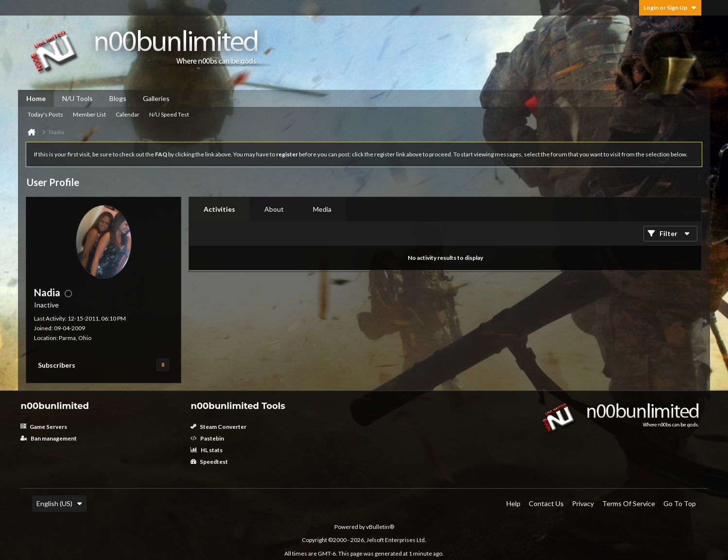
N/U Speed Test (169, 114)
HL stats (207, 450)
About (274, 209)
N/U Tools (78, 98)
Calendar (128, 114)
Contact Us (546, 503)
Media (322, 209)
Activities (219, 209)
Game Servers (44, 427)
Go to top (680, 503)
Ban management (49, 438)
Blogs (118, 98)
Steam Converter (218, 427)
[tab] (219, 209)
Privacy (583, 503)
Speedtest (209, 462)
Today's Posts (45, 114)
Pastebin (207, 438)
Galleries (156, 98)
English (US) (59, 503)
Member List (89, 114)
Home (36, 98)
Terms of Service (629, 503)
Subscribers (57, 365)
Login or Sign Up (670, 8)
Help (513, 503)
